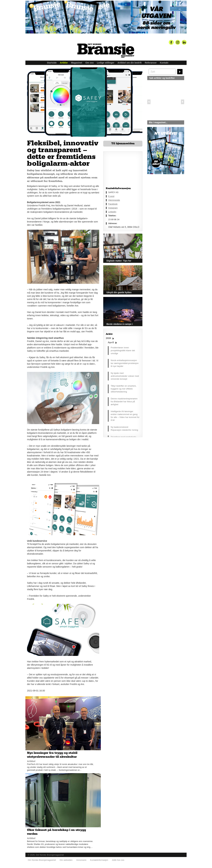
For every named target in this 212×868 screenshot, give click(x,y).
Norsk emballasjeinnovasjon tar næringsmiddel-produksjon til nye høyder (125, 363)
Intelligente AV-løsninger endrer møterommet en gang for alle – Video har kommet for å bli (125, 416)
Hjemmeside (114, 200)
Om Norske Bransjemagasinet (42, 860)
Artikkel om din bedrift (130, 63)
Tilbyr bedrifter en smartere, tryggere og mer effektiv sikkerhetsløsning (124, 389)
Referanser (151, 63)
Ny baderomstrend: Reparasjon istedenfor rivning (124, 429)
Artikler (64, 63)
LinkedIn (112, 212)
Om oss (89, 63)
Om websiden (66, 860)
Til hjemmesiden (123, 143)
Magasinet (77, 63)
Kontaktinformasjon (99, 860)
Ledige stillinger (106, 63)
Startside (52, 63)
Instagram (113, 208)
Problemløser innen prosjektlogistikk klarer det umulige (123, 350)
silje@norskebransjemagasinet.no (162, 204)
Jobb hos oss (118, 860)
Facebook (113, 204)
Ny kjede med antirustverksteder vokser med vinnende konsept (125, 376)
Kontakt (164, 63)
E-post (111, 196)
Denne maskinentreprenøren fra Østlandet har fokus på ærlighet (124, 402)
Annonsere (81, 860)
